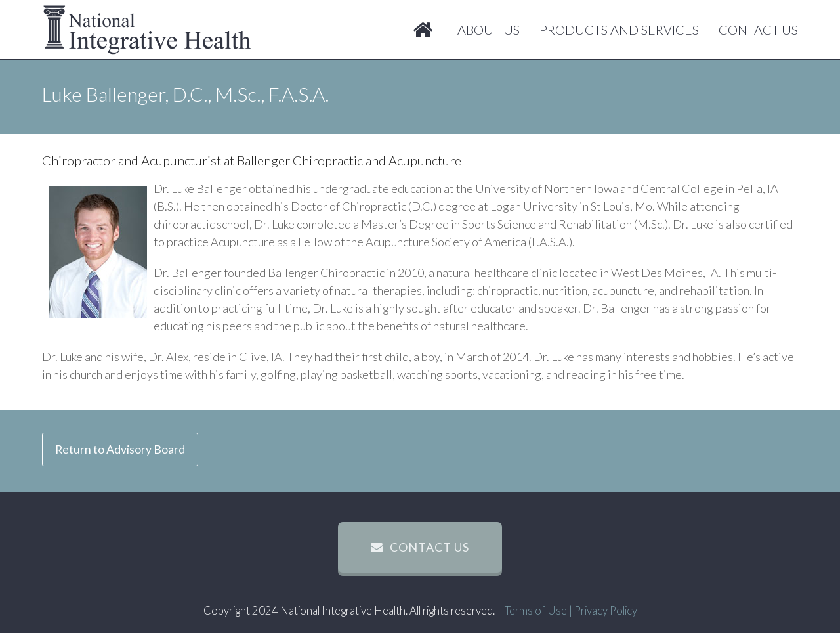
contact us (420, 547)
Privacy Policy (606, 611)
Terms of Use (536, 611)
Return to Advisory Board (120, 449)
